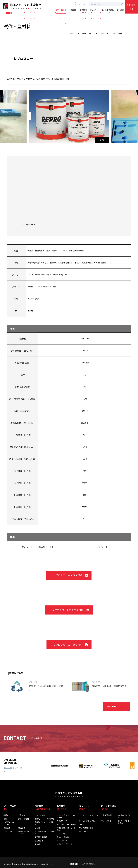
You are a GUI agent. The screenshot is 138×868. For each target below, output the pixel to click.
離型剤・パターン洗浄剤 (43, 817)
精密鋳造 (83, 10)
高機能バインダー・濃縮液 (44, 820)
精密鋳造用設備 (40, 831)
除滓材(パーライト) (63, 838)
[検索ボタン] (122, 4)
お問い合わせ (47, 859)
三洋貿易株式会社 (89, 858)
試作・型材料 (61, 10)
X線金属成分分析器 (124, 813)
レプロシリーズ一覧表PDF (68, 645)
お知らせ (17, 859)
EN (79, 5)
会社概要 (120, 10)
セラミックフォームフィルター (67, 813)
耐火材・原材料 (62, 831)
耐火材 (37, 824)
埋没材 (81, 820)
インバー (21, 820)
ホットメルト (106, 817)
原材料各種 (38, 835)
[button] (30, 116)
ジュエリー (94, 10)
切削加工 (21, 813)
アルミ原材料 (61, 835)
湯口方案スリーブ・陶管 (65, 820)
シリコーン (83, 828)
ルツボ (37, 838)
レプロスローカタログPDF (68, 575)
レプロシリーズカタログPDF (68, 610)
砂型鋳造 (73, 10)
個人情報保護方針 (31, 859)
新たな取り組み (108, 10)
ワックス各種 (39, 813)
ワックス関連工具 (85, 824)
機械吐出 (6, 813)
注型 (5, 817)
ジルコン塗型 (61, 828)
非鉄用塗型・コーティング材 (66, 824)
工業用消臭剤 (106, 813)
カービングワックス (86, 817)
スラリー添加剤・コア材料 (44, 828)
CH (84, 5)
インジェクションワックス (88, 813)
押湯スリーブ (61, 817)
